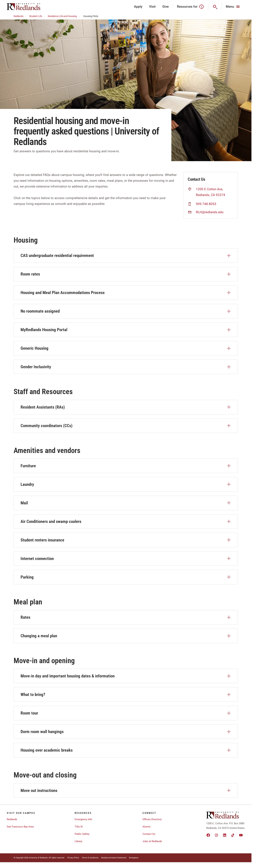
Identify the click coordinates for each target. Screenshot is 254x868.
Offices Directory (152, 819)
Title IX (79, 827)
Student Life (37, 16)
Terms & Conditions (90, 858)
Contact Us (149, 834)
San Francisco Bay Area (20, 827)
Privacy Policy (73, 858)
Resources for (190, 7)
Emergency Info (83, 819)
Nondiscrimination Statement (114, 858)
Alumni (146, 827)
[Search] (215, 7)
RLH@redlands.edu (210, 212)
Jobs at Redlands (152, 841)
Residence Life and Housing (64, 16)
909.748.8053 (206, 204)
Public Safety (82, 834)
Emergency (134, 858)
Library (78, 841)
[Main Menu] (233, 7)
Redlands (20, 16)
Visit (152, 7)
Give (166, 7)
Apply (138, 7)
